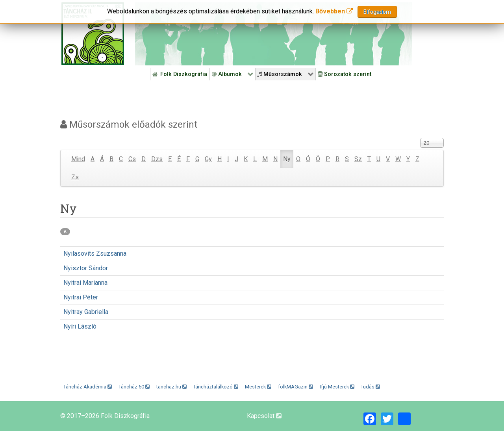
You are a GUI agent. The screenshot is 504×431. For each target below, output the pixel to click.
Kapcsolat (264, 416)
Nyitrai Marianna (85, 283)
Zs (75, 177)
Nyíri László (80, 326)
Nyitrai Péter (81, 297)
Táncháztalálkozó (216, 387)
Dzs (157, 159)
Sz (358, 159)
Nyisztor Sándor (86, 268)
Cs (132, 159)
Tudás (370, 387)
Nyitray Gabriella (86, 312)
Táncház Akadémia (88, 387)
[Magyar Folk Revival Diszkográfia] (93, 34)
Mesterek (258, 387)
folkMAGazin (296, 387)
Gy (208, 159)
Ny (287, 159)
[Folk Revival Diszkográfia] (274, 34)
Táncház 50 (134, 387)
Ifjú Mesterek (337, 387)
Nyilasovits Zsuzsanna (95, 254)
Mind (78, 159)
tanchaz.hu (171, 387)
